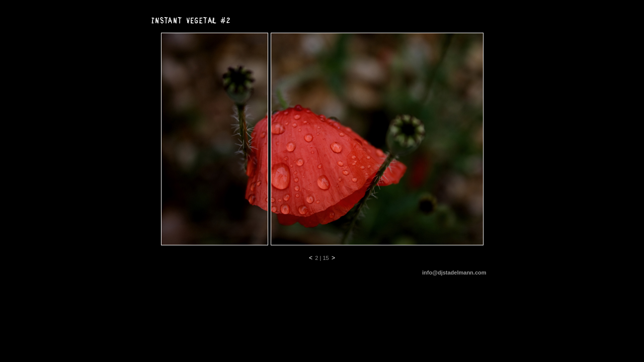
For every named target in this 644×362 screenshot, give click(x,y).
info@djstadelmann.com (454, 273)
